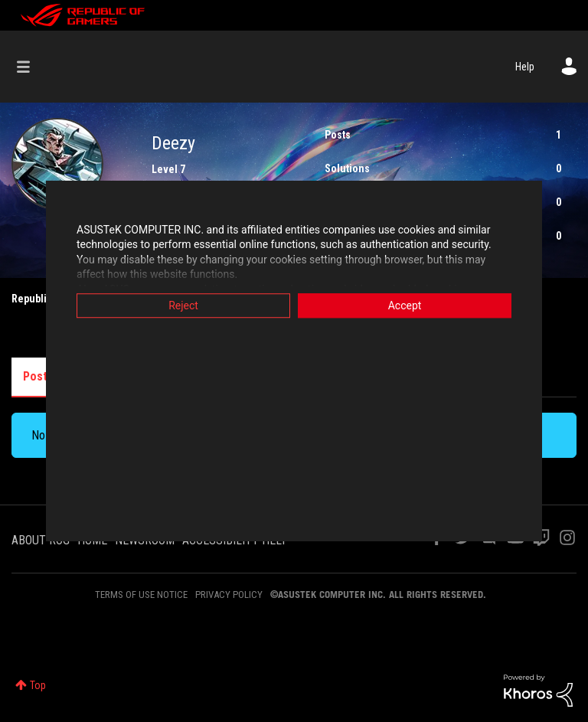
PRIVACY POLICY (229, 595)
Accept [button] (405, 305)
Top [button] (38, 685)
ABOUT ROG (41, 540)
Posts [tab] (38, 376)
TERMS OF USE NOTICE (141, 595)
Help (525, 67)
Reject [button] (183, 305)
